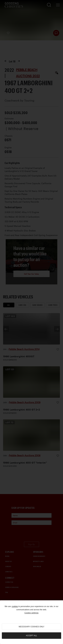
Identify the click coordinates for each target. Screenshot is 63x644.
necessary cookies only (31, 627)
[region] (31, 622)
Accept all (31, 636)
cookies (15, 606)
